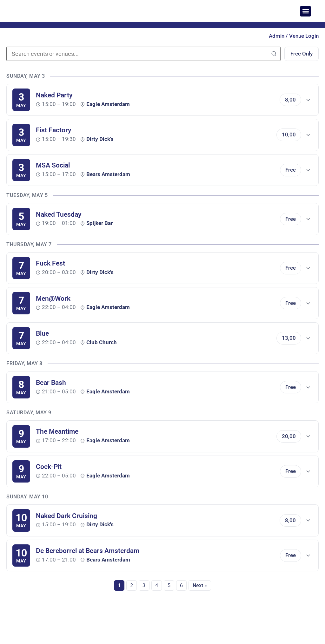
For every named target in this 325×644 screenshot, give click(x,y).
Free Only (299, 54)
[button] (305, 11)
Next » (203, 587)
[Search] (269, 54)
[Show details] (308, 101)
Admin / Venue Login (294, 36)
